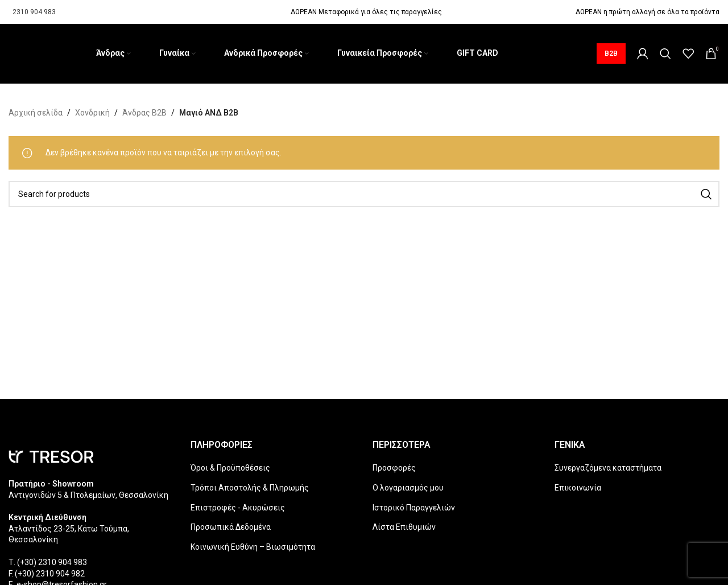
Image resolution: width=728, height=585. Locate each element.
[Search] (665, 53)
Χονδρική (92, 113)
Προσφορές (394, 468)
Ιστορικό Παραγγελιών (414, 508)
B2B (611, 53)
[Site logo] (9, 53)
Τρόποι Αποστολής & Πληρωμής (250, 488)
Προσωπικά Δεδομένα (231, 527)
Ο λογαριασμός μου (408, 488)
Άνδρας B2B (144, 113)
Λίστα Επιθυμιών (404, 527)
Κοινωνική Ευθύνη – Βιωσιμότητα (253, 547)
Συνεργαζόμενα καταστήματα (608, 468)
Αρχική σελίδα (36, 113)
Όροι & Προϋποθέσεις (230, 468)
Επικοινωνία (578, 488)
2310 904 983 (34, 12)
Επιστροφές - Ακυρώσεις (238, 508)
